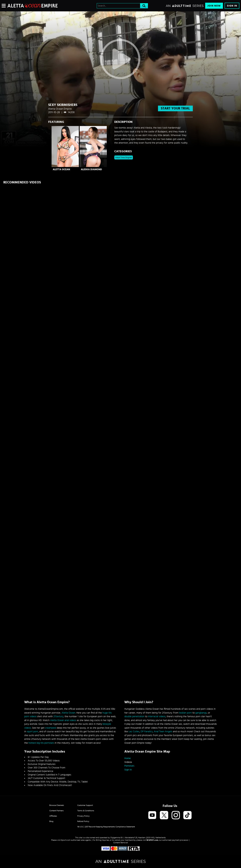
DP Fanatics (147, 732)
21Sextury (58, 716)
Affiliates (53, 816)
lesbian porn (185, 713)
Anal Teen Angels (163, 732)
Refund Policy (83, 821)
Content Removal (121, 843)
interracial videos (157, 716)
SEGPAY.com (152, 840)
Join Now (214, 6)
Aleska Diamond (91, 169)
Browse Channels (57, 805)
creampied (51, 728)
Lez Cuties (134, 732)
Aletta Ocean (61, 169)
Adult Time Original (124, 157)
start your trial (175, 108)
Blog (51, 821)
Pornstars (129, 766)
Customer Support (85, 805)
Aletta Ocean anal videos (63, 720)
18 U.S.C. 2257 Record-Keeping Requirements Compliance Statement (106, 827)
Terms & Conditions (86, 811)
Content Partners (56, 811)
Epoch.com (66, 840)
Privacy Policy (83, 816)
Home (128, 758)
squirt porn (32, 732)
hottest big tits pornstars (41, 743)
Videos (128, 762)
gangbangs (201, 713)
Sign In (232, 6)
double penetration (134, 716)
